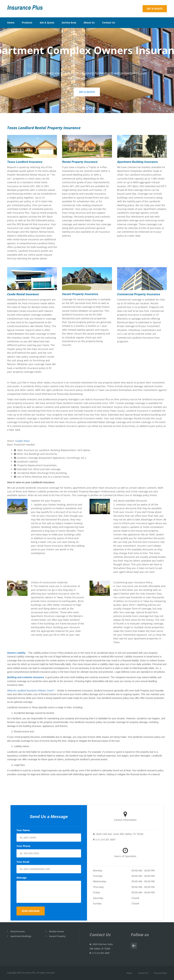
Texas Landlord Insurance (25, 162)
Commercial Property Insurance (139, 294)
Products (27, 23)
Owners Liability (16, 653)
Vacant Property (57, 936)
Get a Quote (155, 9)
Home (11, 23)
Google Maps (23, 441)
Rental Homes (18, 931)
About (129, 973)
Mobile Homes (56, 931)
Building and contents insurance (26, 677)
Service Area (69, 23)
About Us (89, 23)
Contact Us (109, 23)
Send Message (31, 911)
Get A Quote (47, 23)
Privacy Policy (160, 973)
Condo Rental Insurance (23, 294)
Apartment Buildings (21, 936)
